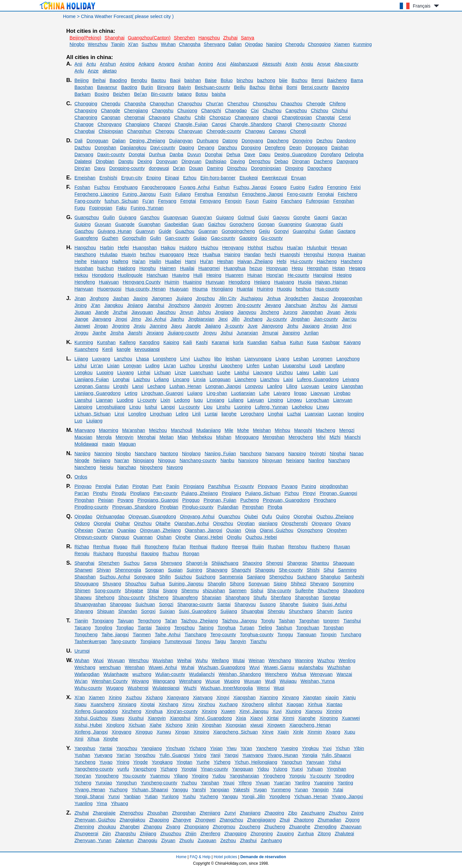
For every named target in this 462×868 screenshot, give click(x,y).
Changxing (86, 111)
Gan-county (177, 238)
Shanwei (83, 570)
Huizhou (210, 248)
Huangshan (145, 248)
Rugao (120, 547)
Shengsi (274, 563)
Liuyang (125, 373)
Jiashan (121, 298)
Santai (224, 604)
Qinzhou (143, 523)
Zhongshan (184, 813)
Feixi (356, 187)
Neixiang (295, 460)
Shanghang (237, 597)
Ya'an (246, 748)
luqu (198, 400)
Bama (357, 80)
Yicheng (83, 783)
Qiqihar (122, 523)
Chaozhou (291, 104)
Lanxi (138, 386)
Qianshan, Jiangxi (203, 530)
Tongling (104, 628)
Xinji (79, 739)
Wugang (115, 688)
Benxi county (314, 87)
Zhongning (262, 834)
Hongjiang (222, 289)
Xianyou (314, 711)
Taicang (83, 628)
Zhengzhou (131, 813)
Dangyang (347, 161)
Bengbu (139, 80)
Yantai (106, 748)
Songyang (145, 577)
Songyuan (259, 584)
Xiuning (293, 711)
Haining (232, 254)
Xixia (241, 718)
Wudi (270, 681)
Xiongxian (236, 725)
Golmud (246, 217)
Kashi (202, 342)
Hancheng (352, 261)
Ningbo (77, 44)
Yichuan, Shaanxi (150, 790)
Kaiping (171, 342)
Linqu (135, 407)
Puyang (289, 486)
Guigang (225, 217)
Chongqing (319, 44)
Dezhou (325, 141)
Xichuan (137, 725)
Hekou (81, 275)
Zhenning (84, 827)
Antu (91, 64)
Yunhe (203, 762)
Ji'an (96, 305)
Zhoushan (158, 813)
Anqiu (307, 64)
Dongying (302, 141)
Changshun (139, 131)
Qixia (250, 530)
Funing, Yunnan (147, 208)
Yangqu (230, 797)
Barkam (83, 94)
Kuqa (313, 342)
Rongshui (127, 554)
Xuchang (228, 704)
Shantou (320, 563)
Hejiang (262, 282)
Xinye (268, 732)
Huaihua (211, 254)
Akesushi (272, 64)
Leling (182, 414)
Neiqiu (107, 467)
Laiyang (282, 393)
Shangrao (297, 563)
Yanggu (180, 790)
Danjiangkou (133, 148)
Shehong (105, 597)
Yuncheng (85, 762)
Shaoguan (344, 563)
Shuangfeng (185, 597)
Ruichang (103, 554)
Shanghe (289, 604)
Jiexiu (350, 312)
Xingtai (148, 704)
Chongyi (338, 124)
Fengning (337, 187)
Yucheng (209, 797)
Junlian (311, 333)
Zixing (357, 813)
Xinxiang (127, 704)
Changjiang (138, 124)
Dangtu (126, 161)
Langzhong (348, 359)
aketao (110, 71)
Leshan (301, 359)
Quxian (234, 530)
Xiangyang (178, 697)
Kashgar (331, 342)
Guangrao (316, 224)
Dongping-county (127, 168)
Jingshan (300, 319)
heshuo (303, 289)
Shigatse (134, 591)
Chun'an (215, 104)
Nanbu (227, 460)
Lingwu (294, 400)
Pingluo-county (198, 507)
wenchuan (110, 667)
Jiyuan (334, 312)
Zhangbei (130, 827)
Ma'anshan (134, 430)
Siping (280, 584)
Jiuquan (83, 312)
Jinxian (331, 326)
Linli (196, 414)
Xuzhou (134, 697)
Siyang (170, 591)
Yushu (189, 797)
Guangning (290, 224)
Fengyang (211, 201)
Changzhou (190, 104)
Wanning (304, 660)
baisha (219, 94)
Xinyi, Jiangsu (254, 711)
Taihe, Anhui (168, 635)
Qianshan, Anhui (192, 523)
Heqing (344, 275)
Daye (250, 154)
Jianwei (82, 326)
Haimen (168, 268)
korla (238, 342)
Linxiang (215, 400)
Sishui (257, 591)
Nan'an (122, 460)
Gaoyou (281, 217)
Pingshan (84, 500)
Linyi (185, 359)
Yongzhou (145, 755)
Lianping (83, 407)
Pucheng (250, 500)
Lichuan (162, 373)
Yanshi (199, 790)
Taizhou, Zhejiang (200, 621)
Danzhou (228, 148)
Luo (78, 421)
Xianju (349, 697)
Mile (229, 430)
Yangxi (231, 755)
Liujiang (94, 421)
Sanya (247, 38)
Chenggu (165, 131)
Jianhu (177, 319)
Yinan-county (214, 769)
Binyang (166, 87)
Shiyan (104, 570)
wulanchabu (311, 667)
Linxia (199, 379)
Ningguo (167, 460)
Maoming (108, 430)
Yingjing (200, 776)
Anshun (108, 64)
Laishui (242, 373)
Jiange (81, 319)
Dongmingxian (266, 168)
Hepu (297, 268)
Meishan (262, 430)
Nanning (103, 454)
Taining (206, 628)
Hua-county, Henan (145, 289)
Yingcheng (274, 776)
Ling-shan (217, 393)
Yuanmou (160, 776)
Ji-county (234, 326)
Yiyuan (262, 783)
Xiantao (334, 704)
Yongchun (127, 783)
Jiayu (176, 326)
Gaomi (321, 217)
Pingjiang (231, 493)
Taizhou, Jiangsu (239, 621)
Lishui (81, 366)
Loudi (315, 366)
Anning (206, 64)
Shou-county (132, 597)
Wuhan (168, 44)
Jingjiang (224, 312)
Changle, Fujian (191, 124)
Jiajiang (213, 326)
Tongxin (329, 635)
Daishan (340, 148)
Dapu (265, 154)
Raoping (150, 554)
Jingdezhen (297, 298)
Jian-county (326, 319)
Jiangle (193, 326)
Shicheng (158, 597)
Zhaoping (159, 820)
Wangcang (164, 681)
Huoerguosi (110, 289)
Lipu (208, 407)
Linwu (323, 407)
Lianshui (83, 400)
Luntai (211, 414)
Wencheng (276, 674)
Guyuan (103, 224)
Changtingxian (297, 117)
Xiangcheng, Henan (310, 725)
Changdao (236, 111)
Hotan (339, 268)
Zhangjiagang (261, 820)
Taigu (220, 641)
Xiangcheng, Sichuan (235, 732)
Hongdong (103, 275)
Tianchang (196, 635)
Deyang (206, 148)
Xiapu (80, 704)
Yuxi (327, 748)
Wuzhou (326, 660)
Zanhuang (271, 840)
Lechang (156, 386)
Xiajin (283, 732)
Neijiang (102, 460)
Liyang (282, 359)
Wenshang (190, 681)
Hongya (336, 254)
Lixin (165, 400)
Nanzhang (339, 460)
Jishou (204, 312)
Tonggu (285, 635)
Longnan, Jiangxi (223, 386)
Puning (309, 486)
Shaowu (83, 597)
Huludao (109, 254)
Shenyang (214, 44)
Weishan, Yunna (317, 681)
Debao (281, 161)
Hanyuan (84, 289)
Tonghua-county (257, 635)
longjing (356, 414)
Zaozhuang (313, 813)
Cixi (255, 111)
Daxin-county (111, 154)
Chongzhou (265, 104)
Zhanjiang (250, 813)
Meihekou (202, 437)
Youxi (229, 783)
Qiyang (343, 523)
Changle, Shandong (251, 124)
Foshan (82, 187)
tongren (331, 621)
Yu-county (320, 776)
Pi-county (244, 486)
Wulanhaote (116, 674)
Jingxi (121, 319)
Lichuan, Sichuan (92, 414)
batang (184, 94)
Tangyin (238, 641)
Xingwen (276, 725)
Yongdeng (280, 797)
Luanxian (314, 414)
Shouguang (87, 584)
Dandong (346, 141)
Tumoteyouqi (178, 641)
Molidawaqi (86, 444)
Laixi (288, 379)
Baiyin (184, 87)
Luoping (105, 373)
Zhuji (285, 820)
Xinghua (154, 711)
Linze (180, 373)
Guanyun (145, 231)
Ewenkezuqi (274, 178)
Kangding (149, 342)
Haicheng (327, 261)
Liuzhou (202, 359)
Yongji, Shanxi (89, 797)
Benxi (317, 80)
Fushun (222, 187)
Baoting (129, 87)
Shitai (153, 591)
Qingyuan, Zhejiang (161, 530)
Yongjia (310, 755)
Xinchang (169, 704)
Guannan (208, 231)
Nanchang (146, 454)
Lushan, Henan (186, 386)
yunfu (123, 769)
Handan (252, 254)
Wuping (232, 681)
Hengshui (314, 254)
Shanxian (211, 597)
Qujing (283, 516)
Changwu (255, 131)
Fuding (316, 187)
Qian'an (105, 530)
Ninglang (191, 454)
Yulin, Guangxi (175, 755)
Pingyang (268, 486)
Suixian (167, 611)
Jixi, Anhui (156, 319)
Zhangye (182, 820)
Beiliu (240, 87)
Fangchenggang (159, 187)
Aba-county (346, 64)
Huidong (188, 248)
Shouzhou (136, 584)
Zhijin (191, 834)
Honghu (148, 268)
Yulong (280, 769)
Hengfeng (85, 282)
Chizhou (320, 111)
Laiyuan (255, 400)
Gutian (326, 231)
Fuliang (183, 194)
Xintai (272, 718)
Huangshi (290, 254)
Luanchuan (201, 373)
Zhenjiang (210, 813)
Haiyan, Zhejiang (255, 261)
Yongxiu (298, 776)
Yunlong (170, 797)
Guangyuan (175, 217)
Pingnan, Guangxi (338, 493)
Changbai (85, 131)
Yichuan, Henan (311, 797)
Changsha (190, 44)
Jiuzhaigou (252, 298)
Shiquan (106, 611)
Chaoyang (159, 117)
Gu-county (272, 238)
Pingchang (325, 500)
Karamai (220, 342)
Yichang (198, 748)
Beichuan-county (212, 87)
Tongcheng (86, 635)
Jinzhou (319, 305)
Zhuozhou (171, 834)
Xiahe (156, 725)
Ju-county (277, 319)
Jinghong (99, 298)
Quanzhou (229, 516)
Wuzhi (190, 688)
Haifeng (120, 261)
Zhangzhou (231, 820)
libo (218, 359)
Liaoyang (263, 373)
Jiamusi (349, 305)
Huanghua (234, 268)
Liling (292, 386)
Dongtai (137, 154)
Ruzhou (171, 554)
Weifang (220, 660)
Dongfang (331, 154)
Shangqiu (265, 570)
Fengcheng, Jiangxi (262, 194)
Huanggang (171, 254)
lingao (300, 393)
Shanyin (325, 611)
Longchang (252, 414)
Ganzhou (150, 217)
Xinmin (315, 732)
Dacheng (323, 161)
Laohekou (302, 407)
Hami (191, 261)
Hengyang (233, 248)
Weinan (257, 660)
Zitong (324, 834)
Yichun (342, 748)
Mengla (104, 437)
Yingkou (310, 748)
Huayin (129, 254)
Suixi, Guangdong (197, 611)
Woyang (140, 681)
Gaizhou (217, 224)
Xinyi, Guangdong (213, 718)
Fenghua (204, 194)
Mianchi (352, 437)
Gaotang (346, 231)
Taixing (163, 628)
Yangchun (292, 762)
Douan (196, 168)
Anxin (291, 64)
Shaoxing (252, 563)
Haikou (168, 248)
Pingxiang (194, 486)
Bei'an (141, 94)
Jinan (80, 298)
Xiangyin (157, 718)
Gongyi (281, 231)
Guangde (125, 224)
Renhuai (199, 547)
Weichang (85, 667)
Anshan (186, 64)
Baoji (175, 80)
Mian (182, 437)
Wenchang (280, 660)
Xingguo (144, 732)
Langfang (335, 366)
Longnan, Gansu (92, 386)
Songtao (331, 597)
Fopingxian (101, 208)
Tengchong (149, 621)
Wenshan (135, 667)
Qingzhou (223, 523)
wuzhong (142, 674)
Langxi (168, 407)
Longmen (323, 359)
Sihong (237, 584)
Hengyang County (141, 282)
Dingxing (294, 168)
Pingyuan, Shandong (134, 507)
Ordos (81, 477)
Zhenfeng (210, 834)
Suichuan (145, 604)
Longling (137, 414)
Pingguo (191, 500)
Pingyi (309, 493)
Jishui (227, 333)
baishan (192, 80)
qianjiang (268, 523)
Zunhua (306, 834)
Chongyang (110, 124)
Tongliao (125, 628)
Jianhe (99, 333)
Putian (122, 486)
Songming (343, 584)
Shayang (84, 611)
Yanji (215, 755)
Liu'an (170, 366)
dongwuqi (159, 168)
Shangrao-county (195, 604)
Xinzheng (131, 711)
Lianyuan (343, 400)
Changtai (325, 117)
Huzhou (275, 248)
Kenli (108, 349)
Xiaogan (295, 704)
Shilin (165, 577)
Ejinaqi (172, 178)
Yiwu (232, 748)
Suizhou (183, 577)
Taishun (284, 628)
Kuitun (297, 342)
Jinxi (347, 326)
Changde (110, 111)
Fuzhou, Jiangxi (250, 187)
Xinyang (290, 697)
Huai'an (295, 248)
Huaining (192, 282)
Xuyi (277, 711)
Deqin (295, 148)
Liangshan (352, 386)
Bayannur (107, 87)
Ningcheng (151, 467)
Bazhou (258, 87)
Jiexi (223, 319)
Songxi (148, 611)
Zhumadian (330, 820)
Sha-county (279, 591)
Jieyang (273, 305)
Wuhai (188, 667)
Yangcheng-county (94, 769)
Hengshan (318, 268)
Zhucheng (275, 827)
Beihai (99, 80)
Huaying (181, 275)
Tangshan (309, 621)
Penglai (103, 486)
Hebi (282, 261)
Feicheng (347, 194)
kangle (124, 349)
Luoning (242, 407)
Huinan (255, 275)
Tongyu (203, 641)
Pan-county (165, 493)
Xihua (93, 739)
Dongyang (252, 141)
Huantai (245, 289)
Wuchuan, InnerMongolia (227, 688)
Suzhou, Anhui (115, 577)
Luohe (224, 373)
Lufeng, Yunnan (272, 407)
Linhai (144, 373)
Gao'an (339, 217)
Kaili (187, 342)
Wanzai (344, 674)
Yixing (200, 755)
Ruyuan (342, 547)
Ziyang (173, 827)
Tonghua (226, 628)
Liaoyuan (320, 393)
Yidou (263, 769)
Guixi (263, 217)
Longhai (121, 379)
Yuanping (324, 783)
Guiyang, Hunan (114, 231)
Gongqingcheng (238, 231)
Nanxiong (248, 460)
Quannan (143, 537)
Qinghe (183, 537)
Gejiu (264, 231)
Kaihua (279, 342)
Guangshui (304, 231)
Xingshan (212, 725)
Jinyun (187, 312)
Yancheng (267, 748)
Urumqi (82, 651)
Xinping (201, 732)
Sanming (347, 570)
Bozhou (300, 80)
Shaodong (354, 591)
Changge (84, 124)
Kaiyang (352, 342)
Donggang (316, 148)
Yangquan (242, 769)
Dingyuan (191, 161)
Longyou (254, 386)
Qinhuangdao (110, 516)
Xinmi (288, 718)
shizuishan (214, 591)
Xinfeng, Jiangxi (91, 732)
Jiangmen (162, 298)
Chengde (316, 104)
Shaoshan (85, 577)
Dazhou (83, 148)
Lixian (113, 366)
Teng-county (223, 635)
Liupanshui (294, 366)
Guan (198, 224)
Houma (200, 289)
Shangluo (331, 577)
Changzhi (211, 111)
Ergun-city (132, 178)
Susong (268, 604)
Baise (211, 80)
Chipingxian (111, 131)
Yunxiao (103, 783)
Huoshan (84, 268)
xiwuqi (257, 725)
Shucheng (328, 591)
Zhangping (235, 834)
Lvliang (161, 379)
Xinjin (192, 725)
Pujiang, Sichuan (263, 493)
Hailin (155, 261)
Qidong (82, 523)
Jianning (158, 326)
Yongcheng (107, 776)
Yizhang (169, 769)
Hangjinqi (323, 275)
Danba (176, 154)
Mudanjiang (209, 430)
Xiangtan (312, 697)
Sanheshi (354, 577)
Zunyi (230, 813)
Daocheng (278, 141)
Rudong (219, 547)
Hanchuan (157, 275)
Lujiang (195, 393)
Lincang (181, 379)
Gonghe (302, 217)
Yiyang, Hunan (283, 755)
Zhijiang (148, 834)
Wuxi (98, 660)
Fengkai (325, 194)
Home (69, 16)
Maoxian (83, 437)
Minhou (282, 430)
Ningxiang (144, 460)
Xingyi (223, 697)
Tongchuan (308, 628)
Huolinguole (130, 275)
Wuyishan (163, 660)
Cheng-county (311, 124)
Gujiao (200, 238)
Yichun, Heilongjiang (256, 762)
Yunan (301, 790)
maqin (108, 444)
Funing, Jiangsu (139, 194)
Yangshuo (85, 748)
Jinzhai (120, 312)
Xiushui (136, 718)
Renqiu (82, 554)
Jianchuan (296, 305)
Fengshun (228, 194)
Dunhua (157, 154)
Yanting (345, 783)
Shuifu (260, 597)
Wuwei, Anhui (163, 667)
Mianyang (85, 430)
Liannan (104, 400)
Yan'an (123, 755)
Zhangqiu (148, 840)
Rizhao (82, 547)
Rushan (276, 547)
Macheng (325, 430)
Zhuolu (187, 840)
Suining (194, 570)
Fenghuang (126, 187)
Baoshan (84, 87)
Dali (79, 141)
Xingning (329, 718)
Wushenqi (138, 688)
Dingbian (105, 161)
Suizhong (206, 577)
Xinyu (188, 704)
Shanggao (121, 604)
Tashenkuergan (90, 641)
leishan (233, 359)
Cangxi (219, 124)
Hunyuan (215, 282)
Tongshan (333, 628)
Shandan (128, 611)
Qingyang (322, 523)
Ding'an (82, 168)
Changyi (162, 124)
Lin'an (97, 366)
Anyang (166, 64)
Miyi (321, 437)
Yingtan (184, 762)
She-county (291, 570)
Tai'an (171, 621)
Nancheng (85, 467)
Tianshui (352, 621)
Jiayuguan (142, 312)
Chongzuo (220, 117)
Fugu (80, 208)
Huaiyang (284, 282)
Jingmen (224, 305)
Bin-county (162, 94)
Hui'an (207, 261)
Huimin (172, 282)
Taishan (287, 621)
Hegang (357, 268)
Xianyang (203, 697)
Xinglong (115, 725)
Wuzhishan (339, 667)
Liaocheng (231, 366)
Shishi (313, 570)
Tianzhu (259, 641)
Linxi (119, 414)
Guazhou (185, 231)
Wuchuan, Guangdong (222, 667)
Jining (81, 305)
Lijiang (81, 359)
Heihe (81, 261)
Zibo (292, 813)
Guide (165, 231)
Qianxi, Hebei (209, 537)
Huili (198, 275)
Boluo (227, 80)
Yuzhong (118, 790)
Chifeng (337, 104)
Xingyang (122, 732)
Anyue (324, 64)
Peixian (106, 500)
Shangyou (245, 604)
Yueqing (290, 748)
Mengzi (347, 430)
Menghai (146, 437)
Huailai (187, 268)
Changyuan (191, 131)
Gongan (266, 224)
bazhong (266, 80)
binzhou (245, 80)
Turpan (247, 628)
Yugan (260, 790)
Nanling (316, 460)
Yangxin (320, 790)
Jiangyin (202, 305)
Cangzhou (296, 111)
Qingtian (246, 523)
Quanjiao (127, 530)
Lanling (274, 386)
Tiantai (145, 628)
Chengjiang (136, 111)
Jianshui (156, 305)
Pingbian (169, 507)
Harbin (107, 248)
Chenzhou (238, 104)
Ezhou (190, 178)
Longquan (220, 379)
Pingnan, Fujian (220, 500)
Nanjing (274, 44)
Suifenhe (304, 591)
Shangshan (307, 597)
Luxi (334, 373)
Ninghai (338, 454)
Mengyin (125, 437)
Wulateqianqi (166, 688)
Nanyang (275, 454)
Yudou (219, 776)
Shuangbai (252, 611)
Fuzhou (102, 187)
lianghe (229, 414)
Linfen (253, 366)
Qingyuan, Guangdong (152, 516)
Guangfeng (86, 238)
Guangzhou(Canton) (149, 38)
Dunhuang (208, 141)
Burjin (147, 87)
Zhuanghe (300, 827)
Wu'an (81, 681)
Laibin (319, 373)
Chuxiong (187, 111)
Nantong (169, 454)
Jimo (136, 319)
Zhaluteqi (344, 834)
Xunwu (164, 732)
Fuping (270, 201)
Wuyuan (116, 660)
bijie (283, 80)
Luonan (336, 414)
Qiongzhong (310, 530)
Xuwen (228, 711)
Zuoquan (207, 840)
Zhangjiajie (104, 813)
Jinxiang (155, 333)
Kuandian (257, 342)
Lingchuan (161, 414)
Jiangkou (114, 305)
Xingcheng (253, 704)
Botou (202, 94)
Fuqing (297, 187)
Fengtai (188, 201)
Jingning (121, 326)
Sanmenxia (231, 577)
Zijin (107, 834)
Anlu (79, 71)
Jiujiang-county (183, 333)
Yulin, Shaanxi (336, 755)
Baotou (159, 80)
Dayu (100, 168)
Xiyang (333, 732)
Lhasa (142, 359)
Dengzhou (260, 161)
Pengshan (253, 507)
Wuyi (254, 667)
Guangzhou (87, 217)
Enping (154, 178)
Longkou (83, 373)
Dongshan (106, 148)
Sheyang (320, 584)
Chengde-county (224, 131)
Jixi (334, 305)
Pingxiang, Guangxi (158, 500)
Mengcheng (301, 437)
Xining (115, 697)
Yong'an (83, 776)
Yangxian (220, 790)
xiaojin (332, 697)
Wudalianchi (202, 674)
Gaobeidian (176, 224)
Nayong (175, 467)
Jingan (101, 326)
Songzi (166, 604)
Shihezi (298, 584)
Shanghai (115, 38)
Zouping (285, 834)
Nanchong (251, 454)
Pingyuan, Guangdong (286, 500)
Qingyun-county (91, 537)
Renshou (298, 547)
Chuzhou (272, 111)
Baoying (341, 87)
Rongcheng (157, 547)
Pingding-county (91, 507)
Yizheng (222, 762)
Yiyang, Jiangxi (347, 797)
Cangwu (278, 131)
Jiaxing (140, 298)
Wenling (347, 660)
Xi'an (133, 44)
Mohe (243, 430)
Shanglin (217, 584)
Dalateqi (83, 161)
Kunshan (106, 342)
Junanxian (247, 333)
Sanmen (238, 591)
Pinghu (100, 493)
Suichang (307, 577)
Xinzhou (207, 704)
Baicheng (337, 80)
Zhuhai (230, 38)
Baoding (118, 80)
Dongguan (97, 141)
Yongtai (189, 769)
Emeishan (85, 178)
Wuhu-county (88, 688)
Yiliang (181, 776)
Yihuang (119, 803)
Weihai (184, 660)
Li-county (147, 400)
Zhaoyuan (351, 827)
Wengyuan (321, 674)
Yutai (338, 790)
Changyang (247, 117)
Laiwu (303, 373)
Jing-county (249, 305)
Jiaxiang (311, 326)
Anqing (127, 64)
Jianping (291, 333)
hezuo (256, 268)
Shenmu (190, 591)
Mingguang (247, 437)
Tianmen (142, 635)
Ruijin (258, 547)
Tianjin (118, 44)
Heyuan (339, 248)
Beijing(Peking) (85, 38)
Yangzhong (145, 769)
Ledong (182, 400)
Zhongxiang (196, 827)
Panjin (173, 486)
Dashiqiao (216, 161)
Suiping (310, 604)
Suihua (158, 584)
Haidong (127, 268)
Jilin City (228, 298)
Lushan (271, 366)
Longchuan (318, 400)
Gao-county (223, 238)
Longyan (132, 366)
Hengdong (239, 282)
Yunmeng (281, 790)
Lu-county (189, 407)
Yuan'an (282, 783)
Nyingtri (318, 454)
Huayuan (179, 289)
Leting (131, 393)
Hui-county (301, 261)
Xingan (182, 732)
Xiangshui (180, 718)
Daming (215, 168)
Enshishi (108, 178)
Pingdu (119, 493)
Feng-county (300, 194)
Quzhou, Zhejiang (335, 516)
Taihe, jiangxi (115, 635)
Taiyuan (126, 621)
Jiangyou (247, 312)
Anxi (221, 64)
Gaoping (248, 238)
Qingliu (234, 537)
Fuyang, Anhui (195, 187)
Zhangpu (153, 827)
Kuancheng (86, 349)
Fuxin (165, 194)
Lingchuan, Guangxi (162, 393)
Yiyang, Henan (90, 790)
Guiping (83, 224)
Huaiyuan (109, 282)
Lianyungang (258, 359)
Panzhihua (219, 486)
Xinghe (111, 739)
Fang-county (88, 201)
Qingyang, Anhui (197, 516)
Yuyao (106, 762)
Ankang (146, 64)
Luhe (264, 393)
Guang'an (202, 217)
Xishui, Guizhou (91, 718)
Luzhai (294, 414)
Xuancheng (102, 704)
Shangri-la (197, 563)
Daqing (187, 148)
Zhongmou (224, 827)
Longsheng (164, 359)
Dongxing (251, 148)
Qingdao (254, 44)
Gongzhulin (134, 238)
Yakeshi (241, 790)
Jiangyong (272, 326)
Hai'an (139, 261)
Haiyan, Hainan (331, 282)
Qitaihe (163, 523)
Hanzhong (85, 254)
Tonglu (268, 621)
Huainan (357, 254)
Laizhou (142, 379)
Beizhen (122, 94)
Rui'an (179, 547)
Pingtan (141, 486)
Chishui (340, 111)
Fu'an (148, 201)
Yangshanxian (244, 776)
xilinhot (275, 704)
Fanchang (291, 201)
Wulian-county (170, 674)
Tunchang (351, 635)
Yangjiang (151, 748)
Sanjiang (256, 577)
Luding (152, 366)
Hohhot (255, 248)
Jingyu (210, 333)
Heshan (225, 261)
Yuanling (83, 803)
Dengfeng (275, 148)
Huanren (234, 275)
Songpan (154, 570)
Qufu (267, 516)
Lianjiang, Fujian (92, 379)
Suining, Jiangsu (186, 584)
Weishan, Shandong (240, 674)
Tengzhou (184, 628)
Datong (230, 141)
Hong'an (275, 275)
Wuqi (279, 688)
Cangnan (111, 117)
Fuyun (252, 201)
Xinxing (209, 711)
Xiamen (342, 44)
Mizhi (335, 437)
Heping (214, 275)
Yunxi (114, 797)
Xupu (350, 732)
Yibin (359, 748)
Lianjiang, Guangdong (98, 393)
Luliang (236, 400)
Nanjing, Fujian (220, 454)
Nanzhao (127, 467)
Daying (238, 161)
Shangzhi (241, 570)
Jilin (236, 319)
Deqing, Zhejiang (147, 141)
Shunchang (301, 611)
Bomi (292, 87)
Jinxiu (140, 326)
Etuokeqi (249, 178)
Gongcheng (242, 224)
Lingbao (342, 393)
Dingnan (301, 161)
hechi (270, 254)
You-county (134, 776)
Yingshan (336, 769)
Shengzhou (281, 577)
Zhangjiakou (132, 820)
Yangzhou (127, 748)
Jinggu (81, 333)
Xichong (174, 725)
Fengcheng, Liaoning (96, 194)
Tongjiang (151, 641)
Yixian (216, 748)
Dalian (235, 44)
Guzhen (110, 238)
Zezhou (228, 840)
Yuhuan (315, 769)
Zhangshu (125, 834)
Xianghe (307, 718)
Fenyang (167, 201)
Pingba (275, 507)
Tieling (265, 628)
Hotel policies (225, 857)
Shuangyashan (90, 604)
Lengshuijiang (111, 407)
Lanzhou (123, 359)
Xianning (269, 697)
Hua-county (327, 289)
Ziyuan (168, 840)
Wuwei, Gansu (279, 667)
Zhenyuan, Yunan (93, 840)
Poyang (125, 500)
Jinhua (273, 298)
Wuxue (213, 681)
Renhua (101, 547)
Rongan (191, 554)
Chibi (200, 117)
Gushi (337, 224)
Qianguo (120, 537)
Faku (121, 208)
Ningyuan (272, 460)
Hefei (123, 248)
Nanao (356, 454)
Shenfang (281, 597)
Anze (93, 71)
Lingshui (208, 366)
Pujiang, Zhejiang (200, 493)
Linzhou (284, 373)
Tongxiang (103, 621)
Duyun (194, 154)
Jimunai (270, 333)
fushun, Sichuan (121, 201)
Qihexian (84, 530)
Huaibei (173, 261)
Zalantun (125, 840)
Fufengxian (318, 201)
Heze (193, 254)
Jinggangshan (348, 298)
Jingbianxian (201, 319)
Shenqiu (276, 611)
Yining (123, 762)
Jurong (290, 312)
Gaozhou (84, 231)
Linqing (275, 400)
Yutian (151, 797)
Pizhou (291, 493)
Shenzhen (184, 38)
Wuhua (299, 674)
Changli (284, 124)
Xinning (334, 711)
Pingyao (83, 486)
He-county (298, 275)
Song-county (108, 591)
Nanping (297, 454)
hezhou (148, 254)
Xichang (154, 697)
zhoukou (107, 827)
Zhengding (325, 827)
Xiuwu (118, 718)
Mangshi (303, 430)
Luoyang (101, 359)
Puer (157, 486)
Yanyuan (315, 762)
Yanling (302, 783)
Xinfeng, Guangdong (96, 711)
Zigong (352, 820)
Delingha (354, 154)
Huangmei (209, 268)
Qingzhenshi (294, 523)
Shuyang (112, 584)
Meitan (166, 437)
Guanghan (149, 224)
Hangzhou (209, 38)
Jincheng (270, 312)
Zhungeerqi (86, 834)
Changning (86, 117)
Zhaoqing (274, 813)
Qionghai (303, 516)
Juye (252, 326)
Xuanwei (351, 718)
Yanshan (210, 783)
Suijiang (229, 611)
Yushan (82, 755)
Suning (345, 611)
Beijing (81, 80)
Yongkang (162, 762)
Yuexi (297, 769)
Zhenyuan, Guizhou (95, 820)
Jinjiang (135, 305)
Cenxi (345, 117)
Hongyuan (277, 268)
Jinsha (117, 333)
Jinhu (292, 326)
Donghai (214, 154)
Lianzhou (270, 379)
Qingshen (337, 530)
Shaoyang (217, 570)
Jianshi (135, 333)
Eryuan (299, 178)
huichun (106, 268)
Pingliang (140, 493)
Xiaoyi (256, 718)
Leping (330, 386)
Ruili (136, 547)
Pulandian (228, 507)
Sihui (329, 570)
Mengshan (274, 437)
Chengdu (295, 44)
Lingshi (121, 386)
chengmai (134, 117)
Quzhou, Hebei (261, 537)
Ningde (82, 460)
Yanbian (132, 797)
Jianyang (102, 319)
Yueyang (103, 755)
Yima (102, 803)
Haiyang (100, 261)
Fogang (279, 187)
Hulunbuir (317, 248)
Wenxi (263, 688)
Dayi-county (163, 148)
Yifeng (245, 783)
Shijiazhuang (225, 563)
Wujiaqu (288, 681)
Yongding (344, 776)
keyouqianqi (147, 349)
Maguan (127, 444)
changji (271, 117)
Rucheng (320, 547)
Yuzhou (189, 783)
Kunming (362, 44)
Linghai (275, 414)
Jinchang (253, 319)
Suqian (175, 570)
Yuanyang (253, 755)
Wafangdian (87, 674)
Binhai (276, 87)
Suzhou (150, 44)
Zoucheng (250, 827)
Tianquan (306, 635)
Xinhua (315, 704)
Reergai (240, 547)
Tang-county (123, 641)
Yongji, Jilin (253, 797)
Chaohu (182, 117)
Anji (78, 64)
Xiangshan (244, 697)
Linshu (223, 407)
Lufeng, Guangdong (318, 379)
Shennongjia (128, 570)
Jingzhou (205, 298)
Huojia (305, 282)
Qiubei (251, 516)
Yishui (335, 762)
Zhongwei (205, 820)
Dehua (233, 154)
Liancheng (245, 379)
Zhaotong (304, 820)
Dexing (145, 161)
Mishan (224, 437)
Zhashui (248, 840)
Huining (265, 289)
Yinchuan (175, 748)
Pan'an (82, 493)
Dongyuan (167, 161)
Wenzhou (98, 44)
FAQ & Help (200, 857)
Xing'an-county (182, 711)
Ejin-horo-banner (218, 178)
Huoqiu (284, 289)
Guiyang (128, 217)
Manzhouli (182, 430)
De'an (179, 168)
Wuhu (201, 660)
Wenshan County (110, 681)
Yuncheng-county (159, 783)
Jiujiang (184, 298)
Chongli (298, 131)
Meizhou (158, 430)
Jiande (102, 312)
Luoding (125, 400)
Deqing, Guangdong (296, 154)
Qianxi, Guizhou (276, 530)
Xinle (298, 732)
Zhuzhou (338, 813)
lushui (151, 407)
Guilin (109, 217)
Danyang (84, 154)
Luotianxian (243, 393)
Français (422, 6)
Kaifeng (128, 342)
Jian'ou (349, 319)
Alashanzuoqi (244, 64)
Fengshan (344, 201)
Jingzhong (179, 305)
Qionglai (102, 523)
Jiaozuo (321, 298)
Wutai (239, 660)
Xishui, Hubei (88, 725)
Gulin (155, 238)
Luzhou (188, 366)
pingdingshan (334, 486)
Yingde (141, 762)
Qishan (164, 537)
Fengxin (233, 201)
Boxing (102, 94)
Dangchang (319, 168)
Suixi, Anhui (334, 604)
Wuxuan (253, 681)
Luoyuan (310, 386)
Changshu (163, 111)
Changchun (162, 104)
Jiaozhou (166, 312)
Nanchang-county (198, 460)
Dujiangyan (181, 141)
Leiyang (351, 379)
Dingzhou (237, 168)
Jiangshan (312, 312)
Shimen (82, 591)
